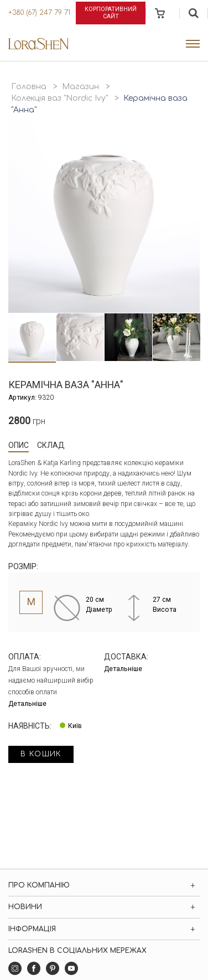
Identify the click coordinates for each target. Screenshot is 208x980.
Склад (51, 445)
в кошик (41, 754)
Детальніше (27, 704)
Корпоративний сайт (111, 13)
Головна (29, 87)
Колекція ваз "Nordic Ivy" (59, 98)
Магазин (80, 87)
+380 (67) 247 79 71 (39, 13)
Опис (19, 445)
